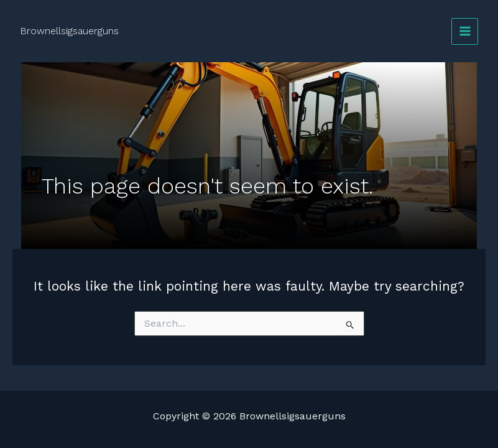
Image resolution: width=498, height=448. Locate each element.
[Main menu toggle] (465, 31)
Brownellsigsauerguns (69, 31)
